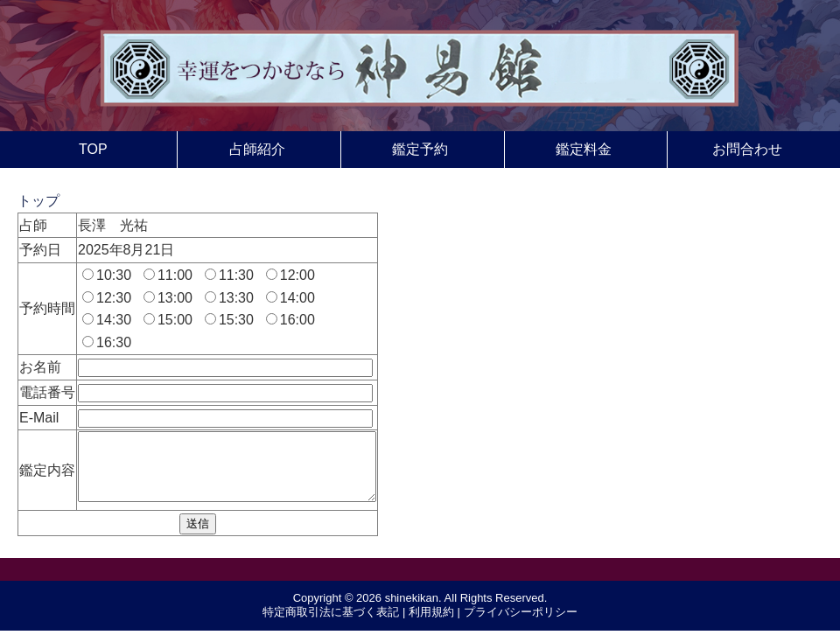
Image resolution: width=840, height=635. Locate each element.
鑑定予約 (420, 149)
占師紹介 (257, 149)
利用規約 (431, 625)
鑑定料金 (584, 149)
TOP (93, 149)
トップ (38, 201)
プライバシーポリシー (521, 625)
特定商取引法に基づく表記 (331, 625)
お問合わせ (747, 149)
